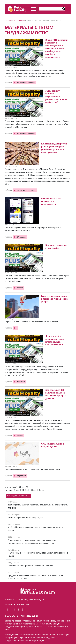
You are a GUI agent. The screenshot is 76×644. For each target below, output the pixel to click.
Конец (42, 490)
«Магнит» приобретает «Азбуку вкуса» (25, 518)
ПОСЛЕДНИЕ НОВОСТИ (17, 496)
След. (34, 490)
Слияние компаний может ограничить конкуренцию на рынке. (33, 469)
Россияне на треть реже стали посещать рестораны (32, 566)
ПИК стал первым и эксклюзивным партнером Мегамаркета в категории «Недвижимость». (33, 229)
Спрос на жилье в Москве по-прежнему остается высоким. (32, 322)
